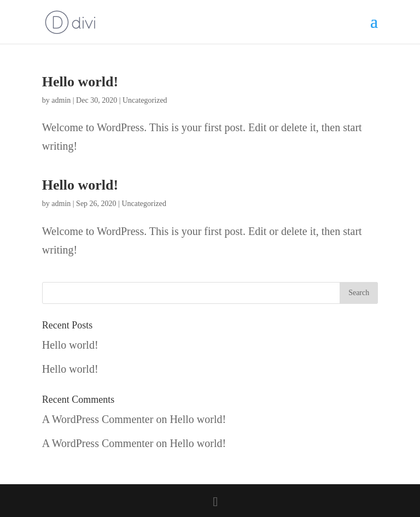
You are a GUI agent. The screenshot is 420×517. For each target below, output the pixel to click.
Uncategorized (145, 100)
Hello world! (80, 82)
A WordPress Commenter (98, 419)
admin (61, 100)
